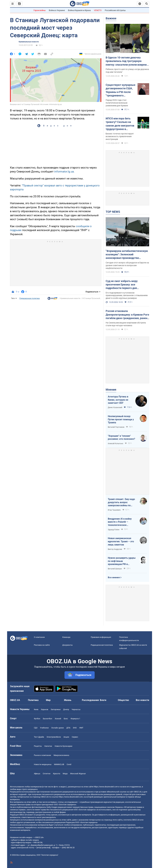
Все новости (142, 700)
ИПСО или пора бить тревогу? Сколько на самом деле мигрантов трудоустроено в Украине (120, 124)
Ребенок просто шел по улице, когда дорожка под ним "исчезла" (127, 71)
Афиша (37, 774)
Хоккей (58, 719)
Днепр (66, 709)
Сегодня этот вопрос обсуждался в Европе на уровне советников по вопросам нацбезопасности (127, 265)
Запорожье (56, 709)
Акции (66, 737)
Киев (36, 709)
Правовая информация (101, 637)
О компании (39, 637)
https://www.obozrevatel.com (106, 787)
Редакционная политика (30, 298)
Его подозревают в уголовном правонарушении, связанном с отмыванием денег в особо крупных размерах (127, 295)
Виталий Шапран (115, 569)
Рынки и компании (42, 755)
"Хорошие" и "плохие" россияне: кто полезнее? (121, 437)
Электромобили (54, 737)
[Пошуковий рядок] (147, 4)
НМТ (81, 728)
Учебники (44, 728)
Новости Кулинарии (63, 746)
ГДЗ (36, 728)
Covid (69, 764)
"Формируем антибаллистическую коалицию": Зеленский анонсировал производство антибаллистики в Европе (127, 255)
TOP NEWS (113, 212)
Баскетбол (48, 719)
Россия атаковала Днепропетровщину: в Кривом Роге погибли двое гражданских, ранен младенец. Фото (127, 315)
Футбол (37, 719)
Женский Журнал (78, 774)
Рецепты (38, 746)
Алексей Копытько (116, 444)
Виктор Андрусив (115, 549)
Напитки (48, 746)
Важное (111, 18)
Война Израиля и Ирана (79, 10)
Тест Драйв (39, 737)
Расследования (90, 700)
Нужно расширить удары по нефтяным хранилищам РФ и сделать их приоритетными (122, 561)
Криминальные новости (29, 42)
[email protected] (43, 848)
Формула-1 (75, 719)
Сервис (75, 737)
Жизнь (68, 700)
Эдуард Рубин (114, 530)
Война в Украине (57, 10)
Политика (33, 700)
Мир (48, 700)
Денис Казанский (115, 407)
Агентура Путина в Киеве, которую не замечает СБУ (118, 400)
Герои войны (40, 10)
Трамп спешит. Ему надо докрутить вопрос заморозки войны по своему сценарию (121, 502)
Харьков (44, 709)
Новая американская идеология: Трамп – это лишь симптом (121, 541)
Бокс (66, 719)
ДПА (68, 728)
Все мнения (114, 577)
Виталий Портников (116, 427)
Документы (67, 645)
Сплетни (47, 774)
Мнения (111, 390)
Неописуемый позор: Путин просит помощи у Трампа (121, 419)
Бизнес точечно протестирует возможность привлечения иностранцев (120, 136)
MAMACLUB (59, 764)
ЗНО (75, 728)
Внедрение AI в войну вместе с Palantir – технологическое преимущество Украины (121, 522)
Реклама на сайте (42, 645)
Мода (65, 774)
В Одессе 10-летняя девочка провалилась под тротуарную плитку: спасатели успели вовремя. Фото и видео (127, 61)
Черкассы (76, 709)
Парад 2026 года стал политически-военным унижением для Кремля (117, 103)
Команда (66, 637)
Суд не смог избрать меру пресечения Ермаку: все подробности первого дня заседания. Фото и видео (122, 285)
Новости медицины (43, 764)
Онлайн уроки (58, 728)
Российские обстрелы (115, 10)
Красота (57, 774)
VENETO (98, 10)
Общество (123, 700)
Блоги (103, 700)
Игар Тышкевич (114, 510)
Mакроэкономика (61, 755)
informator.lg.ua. (64, 172)
